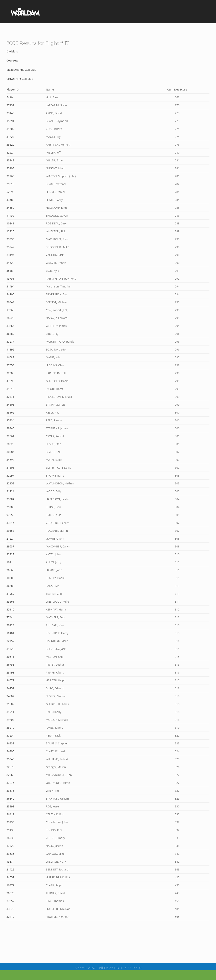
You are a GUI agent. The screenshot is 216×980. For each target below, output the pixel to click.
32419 (10, 917)
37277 (10, 342)
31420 (10, 649)
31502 (10, 704)
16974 (10, 885)
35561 (10, 602)
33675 (10, 791)
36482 (10, 334)
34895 (10, 751)
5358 (10, 200)
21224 (10, 539)
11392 (10, 349)
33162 (10, 412)
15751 (10, 279)
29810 (10, 184)
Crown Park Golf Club (20, 79)
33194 (10, 255)
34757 (10, 688)
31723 (10, 137)
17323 (10, 846)
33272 (10, 909)
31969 (10, 594)
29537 (10, 546)
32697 (10, 475)
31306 (10, 468)
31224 (10, 491)
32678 (10, 767)
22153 (10, 483)
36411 (10, 814)
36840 (10, 799)
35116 (10, 609)
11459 (10, 216)
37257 (10, 901)
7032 (10, 444)
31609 (10, 129)
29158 (10, 531)
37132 (10, 105)
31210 (10, 389)
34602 (10, 696)
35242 (10, 247)
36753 (10, 665)
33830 (10, 239)
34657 (10, 877)
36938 (10, 838)
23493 (10, 672)
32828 (10, 554)
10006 (10, 578)
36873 (10, 893)
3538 (10, 271)
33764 (10, 326)
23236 (10, 822)
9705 (10, 515)
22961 (10, 436)
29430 (10, 830)
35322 (10, 145)
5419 (10, 97)
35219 (10, 728)
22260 (10, 176)
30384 (10, 452)
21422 (10, 869)
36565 (10, 570)
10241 (10, 223)
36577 (10, 680)
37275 (10, 783)
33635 (10, 854)
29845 (10, 428)
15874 (10, 862)
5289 (10, 192)
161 (9, 562)
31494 (10, 286)
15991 (10, 121)
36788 (10, 586)
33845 (10, 523)
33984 (10, 499)
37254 (10, 735)
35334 (10, 420)
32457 (10, 641)
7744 (10, 617)
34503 (10, 405)
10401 (10, 633)
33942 (10, 160)
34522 (10, 263)
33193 (10, 168)
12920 (10, 231)
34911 (10, 712)
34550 (10, 208)
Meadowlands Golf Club (21, 70)
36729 (10, 318)
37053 (10, 365)
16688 (10, 357)
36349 (10, 302)
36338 (10, 743)
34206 (10, 294)
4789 (10, 381)
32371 (10, 397)
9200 (10, 373)
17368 (10, 310)
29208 (10, 507)
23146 (10, 113)
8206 (10, 775)
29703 (10, 720)
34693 (10, 460)
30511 (10, 657)
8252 (10, 152)
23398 (10, 806)
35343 (10, 759)
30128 (10, 625)
